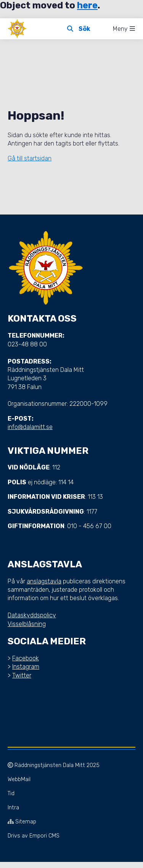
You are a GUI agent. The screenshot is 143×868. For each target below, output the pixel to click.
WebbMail (19, 779)
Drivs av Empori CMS (34, 836)
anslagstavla (44, 581)
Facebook (26, 658)
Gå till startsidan (30, 158)
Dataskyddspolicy (32, 615)
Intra (13, 808)
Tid (11, 794)
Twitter (22, 675)
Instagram (26, 667)
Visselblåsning (27, 624)
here (87, 5)
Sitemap (22, 822)
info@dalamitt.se (30, 427)
